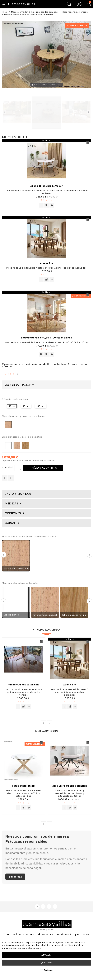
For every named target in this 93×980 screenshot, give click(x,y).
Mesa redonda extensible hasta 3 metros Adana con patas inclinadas (46, 269)
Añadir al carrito (46, 470)
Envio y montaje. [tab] (19, 496)
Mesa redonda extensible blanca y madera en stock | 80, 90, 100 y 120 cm (46, 344)
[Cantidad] (17, 470)
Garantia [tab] (13, 525)
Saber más (15, 881)
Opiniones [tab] (13, 516)
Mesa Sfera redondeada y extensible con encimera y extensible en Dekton (70, 797)
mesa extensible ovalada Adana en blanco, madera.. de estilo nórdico (23, 695)
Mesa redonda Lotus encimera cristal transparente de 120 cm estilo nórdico (23, 797)
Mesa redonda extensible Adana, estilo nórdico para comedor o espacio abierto (46, 192)
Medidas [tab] (12, 506)
